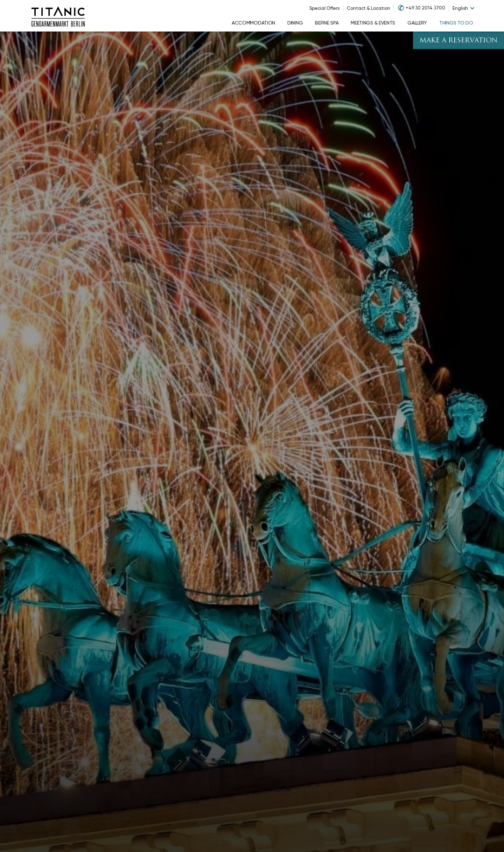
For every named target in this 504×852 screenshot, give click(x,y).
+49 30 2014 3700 (425, 8)
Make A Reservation (458, 41)
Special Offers (324, 8)
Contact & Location (369, 8)
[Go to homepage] (58, 16)
